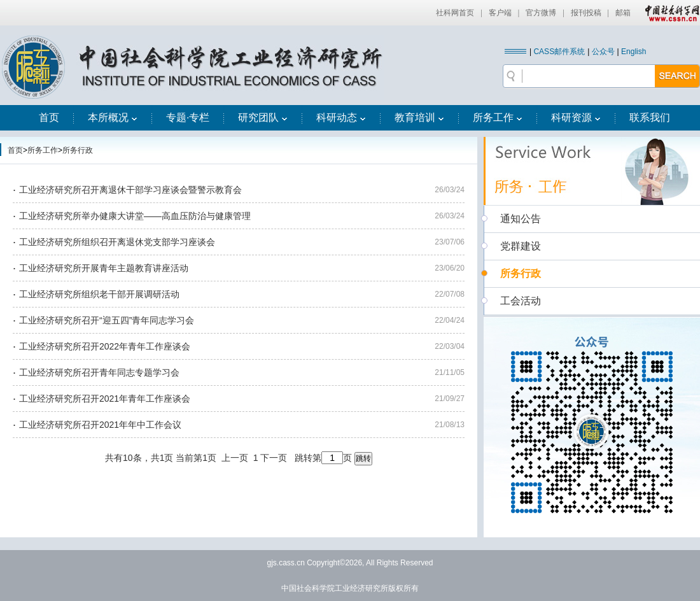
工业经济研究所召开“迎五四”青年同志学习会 (107, 320)
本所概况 (113, 117)
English (633, 52)
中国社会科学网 (669, 13)
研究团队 (263, 117)
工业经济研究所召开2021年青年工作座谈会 (105, 399)
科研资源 (576, 117)
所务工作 (498, 117)
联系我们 (650, 117)
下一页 (274, 458)
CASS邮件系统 (559, 52)
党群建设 (521, 246)
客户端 (500, 13)
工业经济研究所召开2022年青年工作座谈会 (105, 346)
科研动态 (341, 117)
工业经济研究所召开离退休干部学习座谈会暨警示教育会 (130, 190)
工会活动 (521, 301)
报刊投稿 (586, 13)
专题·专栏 (188, 117)
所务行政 (78, 150)
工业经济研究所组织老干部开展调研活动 (99, 294)
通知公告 (521, 219)
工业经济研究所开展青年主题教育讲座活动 (104, 268)
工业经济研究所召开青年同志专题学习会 (99, 372)
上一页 (235, 458)
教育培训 (419, 117)
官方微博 (541, 13)
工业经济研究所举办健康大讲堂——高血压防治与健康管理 (135, 216)
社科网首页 (455, 13)
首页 (49, 117)
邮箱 (623, 13)
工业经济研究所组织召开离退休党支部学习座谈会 (117, 242)
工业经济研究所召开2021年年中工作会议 (100, 425)
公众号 (603, 52)
